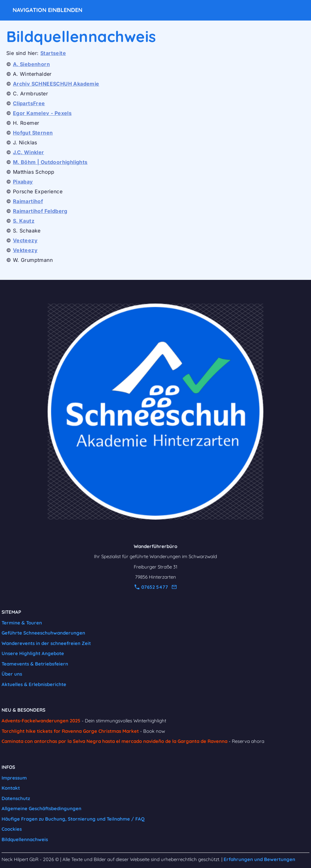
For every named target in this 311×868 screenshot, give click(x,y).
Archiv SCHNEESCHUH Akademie (56, 84)
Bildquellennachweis (25, 839)
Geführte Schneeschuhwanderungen (43, 633)
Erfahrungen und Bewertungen (259, 859)
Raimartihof (28, 201)
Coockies (12, 829)
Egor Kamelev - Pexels (42, 113)
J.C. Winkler (29, 152)
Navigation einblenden (47, 10)
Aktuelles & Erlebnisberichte (34, 684)
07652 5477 (151, 587)
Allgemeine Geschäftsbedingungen (41, 808)
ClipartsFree (29, 103)
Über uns (12, 674)
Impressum (14, 778)
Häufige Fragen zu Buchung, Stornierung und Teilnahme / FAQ (73, 819)
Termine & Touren (22, 623)
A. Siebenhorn (31, 64)
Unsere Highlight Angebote (33, 653)
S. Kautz (24, 221)
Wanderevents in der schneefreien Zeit (46, 643)
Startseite (53, 53)
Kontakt (11, 788)
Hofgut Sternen (33, 133)
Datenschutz (16, 798)
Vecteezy (25, 240)
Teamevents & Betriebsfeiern (35, 664)
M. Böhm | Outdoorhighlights (50, 162)
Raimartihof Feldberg (40, 211)
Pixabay (23, 182)
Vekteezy (25, 250)
